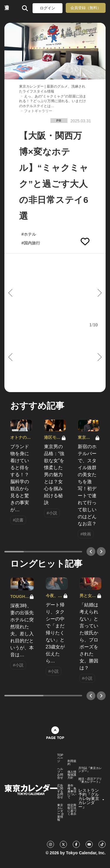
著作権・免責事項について (72, 792)
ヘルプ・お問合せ (60, 773)
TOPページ (60, 758)
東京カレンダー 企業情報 (61, 813)
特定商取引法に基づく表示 (72, 810)
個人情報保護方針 (72, 775)
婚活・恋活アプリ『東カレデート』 (90, 780)
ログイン (48, 8)
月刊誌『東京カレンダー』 (90, 770)
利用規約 (72, 763)
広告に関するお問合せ (60, 792)
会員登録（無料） (86, 8)
